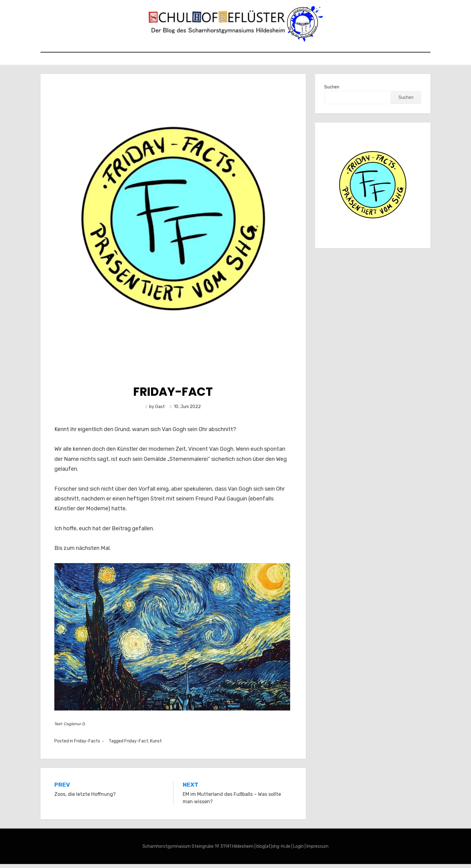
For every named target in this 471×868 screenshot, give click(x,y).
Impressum (317, 850)
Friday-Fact (136, 745)
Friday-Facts (87, 745)
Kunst (156, 745)
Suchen (332, 91)
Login (298, 850)
